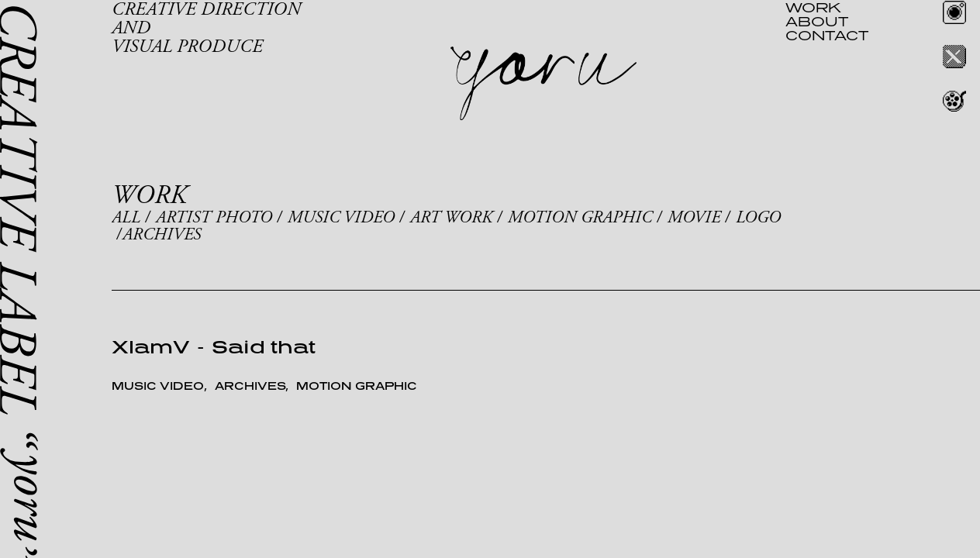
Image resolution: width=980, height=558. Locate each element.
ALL (126, 218)
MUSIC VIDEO (341, 218)
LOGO (758, 218)
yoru (543, 84)
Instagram (954, 12)
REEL (954, 101)
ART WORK (451, 218)
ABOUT (817, 21)
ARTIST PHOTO (214, 218)
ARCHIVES (162, 235)
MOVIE (694, 218)
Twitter (954, 57)
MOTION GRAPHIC (580, 218)
